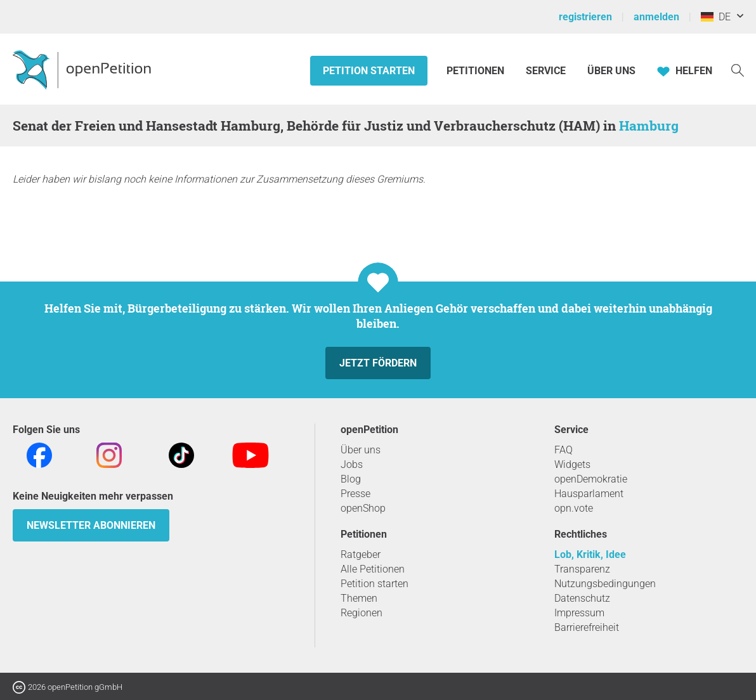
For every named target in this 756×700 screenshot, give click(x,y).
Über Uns (611, 71)
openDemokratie (591, 479)
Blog (351, 479)
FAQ (564, 450)
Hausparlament (589, 494)
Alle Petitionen (373, 569)
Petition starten (369, 71)
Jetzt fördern (378, 363)
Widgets (572, 464)
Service (546, 71)
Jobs (352, 464)
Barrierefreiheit (587, 627)
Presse (355, 494)
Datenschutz (582, 598)
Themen (359, 598)
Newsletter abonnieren (91, 525)
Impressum (579, 613)
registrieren (585, 17)
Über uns (361, 450)
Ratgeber (361, 554)
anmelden (656, 17)
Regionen (362, 613)
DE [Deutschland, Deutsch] (716, 17)
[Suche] (738, 69)
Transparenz (582, 569)
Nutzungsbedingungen (605, 584)
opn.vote (574, 508)
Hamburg (649, 126)
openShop (363, 508)
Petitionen (477, 71)
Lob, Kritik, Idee (590, 554)
